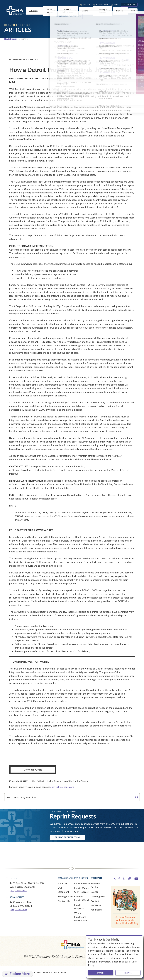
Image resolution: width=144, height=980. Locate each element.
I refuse (128, 973)
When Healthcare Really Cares (81, 918)
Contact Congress (96, 904)
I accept (101, 973)
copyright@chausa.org (62, 787)
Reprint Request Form (71, 838)
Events (94, 893)
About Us (63, 885)
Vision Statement (63, 891)
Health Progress (12, 39)
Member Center (95, 886)
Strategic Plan (65, 898)
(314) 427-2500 (18, 911)
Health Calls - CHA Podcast (81, 891)
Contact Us (64, 902)
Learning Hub (98, 898)
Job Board (96, 911)
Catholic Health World (81, 900)
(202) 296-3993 (18, 892)
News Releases (82, 885)
